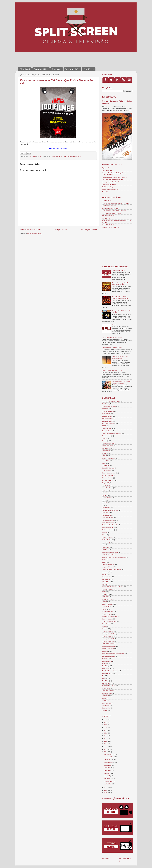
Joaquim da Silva (107, 555)
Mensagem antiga (89, 229)
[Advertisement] (61, 58)
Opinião (104, 602)
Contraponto (106, 451)
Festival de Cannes (108, 520)
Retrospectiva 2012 (108, 639)
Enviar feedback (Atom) (35, 234)
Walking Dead (106, 703)
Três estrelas (106, 683)
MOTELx (105, 574)
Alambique (105, 404)
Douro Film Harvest (108, 468)
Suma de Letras (107, 661)
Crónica (104, 456)
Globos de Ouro (107, 540)
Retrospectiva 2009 (108, 631)
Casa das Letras (107, 431)
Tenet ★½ (105, 192)
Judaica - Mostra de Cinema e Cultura (114, 557)
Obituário (105, 597)
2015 (106, 744)
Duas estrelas (106, 470)
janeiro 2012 (108, 784)
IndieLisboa (106, 547)
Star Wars (105, 659)
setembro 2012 (109, 762)
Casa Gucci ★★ (107, 170)
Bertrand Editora (107, 416)
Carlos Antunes (107, 428)
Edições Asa (106, 485)
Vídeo (104, 701)
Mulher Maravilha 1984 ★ (110, 189)
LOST (104, 562)
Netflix (104, 592)
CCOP (104, 426)
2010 (106, 790)
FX (103, 505)
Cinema (53, 156)
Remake (105, 629)
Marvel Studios (107, 577)
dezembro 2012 (109, 754)
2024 (106, 719)
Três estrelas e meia (108, 686)
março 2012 (108, 778)
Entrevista (105, 490)
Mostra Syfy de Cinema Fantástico (113, 587)
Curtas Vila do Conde (109, 458)
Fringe (104, 535)
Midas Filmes (106, 582)
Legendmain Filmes (108, 564)
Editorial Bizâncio (107, 478)
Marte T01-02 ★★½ (108, 225)
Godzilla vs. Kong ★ (108, 187)
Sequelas (105, 651)
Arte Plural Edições (108, 411)
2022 (106, 725)
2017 (106, 738)
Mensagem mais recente (30, 229)
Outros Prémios (107, 604)
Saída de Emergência (109, 646)
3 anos (114, 325)
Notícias (105, 594)
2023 (106, 722)
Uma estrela (106, 688)
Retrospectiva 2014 (108, 644)
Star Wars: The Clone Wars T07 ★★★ (114, 211)
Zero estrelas (106, 708)
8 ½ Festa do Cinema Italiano (111, 401)
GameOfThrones (107, 537)
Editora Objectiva (107, 475)
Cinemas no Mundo (108, 443)
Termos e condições (72, 69)
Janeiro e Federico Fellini (110, 552)
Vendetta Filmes (107, 693)
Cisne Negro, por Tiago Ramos (113, 348)
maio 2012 (107, 773)
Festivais (105, 513)
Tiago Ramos (106, 673)
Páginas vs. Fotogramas (110, 616)
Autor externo (106, 414)
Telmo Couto (106, 668)
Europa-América (107, 498)
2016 (106, 741)
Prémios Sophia (107, 614)
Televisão (105, 666)
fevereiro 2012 (108, 781)
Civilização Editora (108, 446)
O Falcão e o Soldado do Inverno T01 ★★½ (116, 203)
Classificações (107, 448)
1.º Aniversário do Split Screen (113, 337)
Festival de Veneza (108, 530)
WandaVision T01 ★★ (109, 206)
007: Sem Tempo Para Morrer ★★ (113, 179)
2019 (106, 733)
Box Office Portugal (108, 424)
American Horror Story (109, 406)
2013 (106, 749)
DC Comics (106, 461)
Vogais (104, 698)
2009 (106, 793)
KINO (104, 560)
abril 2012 (107, 776)
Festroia (105, 532)
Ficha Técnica (89, 69)
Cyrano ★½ (106, 168)
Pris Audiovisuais (107, 611)
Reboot (104, 626)
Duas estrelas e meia (109, 473)
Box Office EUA (107, 421)
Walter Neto (106, 705)
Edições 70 (106, 483)
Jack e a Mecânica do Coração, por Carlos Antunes (122, 382)
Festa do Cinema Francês (110, 510)
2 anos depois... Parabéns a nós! (112, 371)
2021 (106, 728)
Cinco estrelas (107, 436)
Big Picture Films (107, 419)
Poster (104, 609)
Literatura (59, 156)
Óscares (105, 710)
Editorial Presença (108, 480)
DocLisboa (105, 465)
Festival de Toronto (108, 527)
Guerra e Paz (106, 542)
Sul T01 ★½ (106, 218)
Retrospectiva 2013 (108, 641)
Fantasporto (106, 508)
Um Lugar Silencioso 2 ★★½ (111, 182)
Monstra (105, 584)
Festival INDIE (107, 515)
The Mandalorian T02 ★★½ (111, 208)
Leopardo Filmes (107, 567)
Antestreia (105, 409)
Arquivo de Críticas (41, 69)
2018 (106, 736)
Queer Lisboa (106, 624)
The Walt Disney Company (110, 671)
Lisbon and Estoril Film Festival (112, 569)
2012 (106, 752)
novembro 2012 (109, 757)
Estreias (105, 495)
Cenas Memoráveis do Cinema (112, 433)
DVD (104, 463)
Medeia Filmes (107, 579)
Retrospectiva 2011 (108, 636)
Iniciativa (105, 550)
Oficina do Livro (68, 156)
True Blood (106, 681)
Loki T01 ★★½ (107, 201)
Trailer (104, 678)
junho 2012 (107, 770)
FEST (104, 500)
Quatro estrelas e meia (109, 621)
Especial (105, 493)
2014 (106, 746)
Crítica (104, 453)
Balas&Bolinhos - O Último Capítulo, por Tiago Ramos (120, 298)
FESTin (104, 503)
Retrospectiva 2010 (108, 634)
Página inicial (25, 69)
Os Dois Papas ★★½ (109, 184)
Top (103, 676)
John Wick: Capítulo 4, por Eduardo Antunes (120, 357)
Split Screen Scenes (108, 656)
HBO (104, 545)
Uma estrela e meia (108, 691)
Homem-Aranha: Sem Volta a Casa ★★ (114, 177)
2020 (106, 730)
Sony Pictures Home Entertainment (113, 654)
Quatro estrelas (107, 619)
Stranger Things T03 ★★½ (110, 227)
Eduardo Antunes (107, 488)
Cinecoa (105, 438)
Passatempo (77, 156)
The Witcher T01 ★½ (109, 216)
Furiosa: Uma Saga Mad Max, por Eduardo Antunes (121, 284)
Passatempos (57, 69)
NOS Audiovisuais (108, 589)
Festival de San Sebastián (110, 525)
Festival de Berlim (108, 517)
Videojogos (106, 696)
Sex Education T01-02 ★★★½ (112, 213)
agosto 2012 (108, 765)
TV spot (104, 663)
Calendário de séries (118, 271)
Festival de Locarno (108, 522)
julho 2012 (107, 768)
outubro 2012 (108, 760)
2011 (106, 787)
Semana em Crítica (108, 649)
